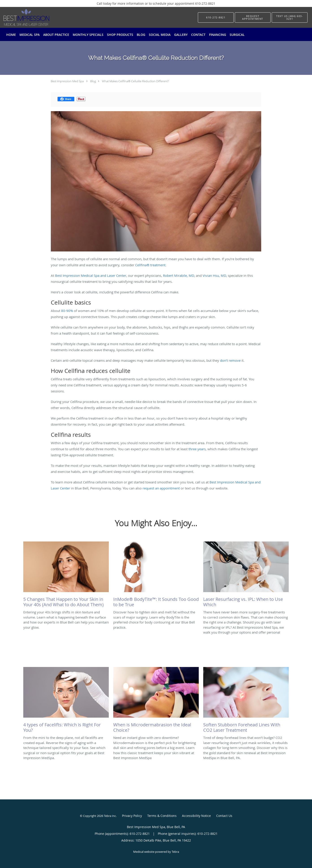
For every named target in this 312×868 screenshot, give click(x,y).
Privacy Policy (132, 816)
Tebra (175, 852)
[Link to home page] (20, 17)
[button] (253, 17)
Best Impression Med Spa (67, 81)
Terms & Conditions (162, 816)
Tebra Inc (110, 816)
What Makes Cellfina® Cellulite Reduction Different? (135, 81)
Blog (93, 81)
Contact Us (224, 816)
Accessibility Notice (196, 816)
